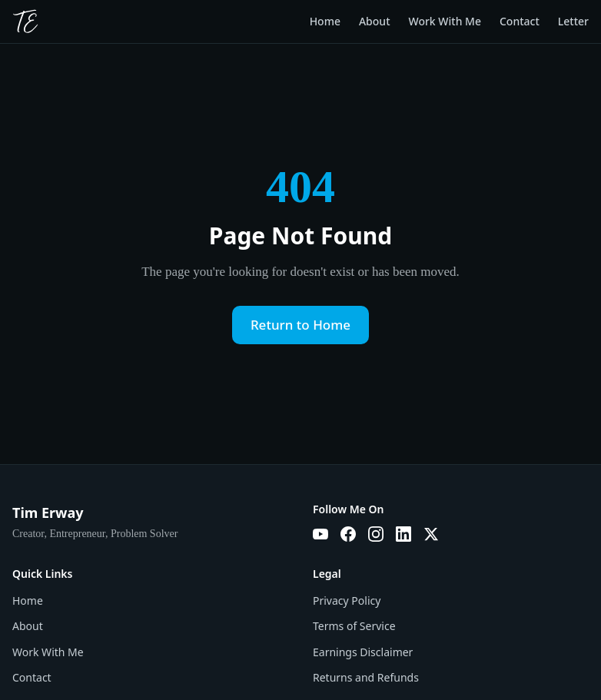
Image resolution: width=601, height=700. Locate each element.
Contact (520, 21)
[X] (431, 534)
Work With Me (445, 21)
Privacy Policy (347, 600)
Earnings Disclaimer (363, 652)
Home (325, 21)
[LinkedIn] (403, 534)
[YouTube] (320, 534)
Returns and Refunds (366, 677)
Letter (573, 21)
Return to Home (300, 325)
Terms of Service (354, 626)
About (375, 21)
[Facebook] (348, 534)
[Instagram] (376, 534)
